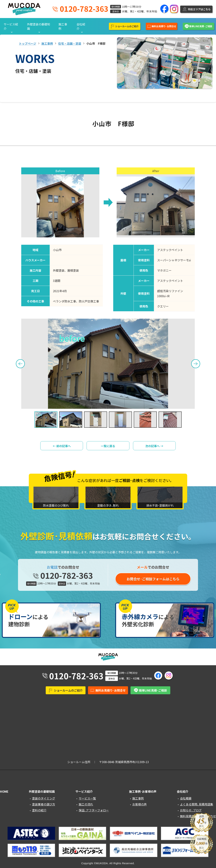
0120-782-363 (84, 9)
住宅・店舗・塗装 (70, 43)
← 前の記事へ (62, 446)
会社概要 (186, 798)
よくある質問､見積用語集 (197, 804)
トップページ (28, 43)
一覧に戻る (108, 446)
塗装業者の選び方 (44, 804)
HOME (4, 791)
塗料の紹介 (39, 810)
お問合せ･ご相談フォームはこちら (153, 579)
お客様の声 (139, 804)
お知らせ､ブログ (191, 810)
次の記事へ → (154, 446)
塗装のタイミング (44, 798)
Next (196, 364)
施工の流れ (86, 804)
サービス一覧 (87, 798)
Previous (20, 364)
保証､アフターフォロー (94, 810)
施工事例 (63, 26)
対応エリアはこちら (199, 9)
